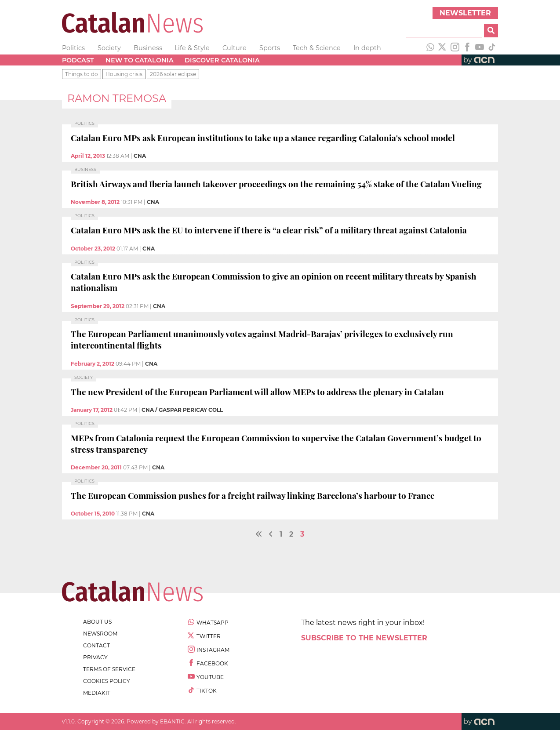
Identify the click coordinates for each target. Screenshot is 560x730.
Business (148, 48)
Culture (235, 48)
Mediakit (97, 693)
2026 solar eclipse (173, 74)
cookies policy (107, 681)
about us (97, 622)
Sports (270, 48)
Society (109, 48)
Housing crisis (124, 74)
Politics (73, 48)
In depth (367, 48)
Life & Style (192, 48)
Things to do (82, 74)
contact (96, 645)
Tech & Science (317, 48)
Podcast (78, 60)
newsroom (100, 634)
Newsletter (465, 13)
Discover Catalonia (222, 60)
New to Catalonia (140, 60)
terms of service (109, 669)
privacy (95, 657)
